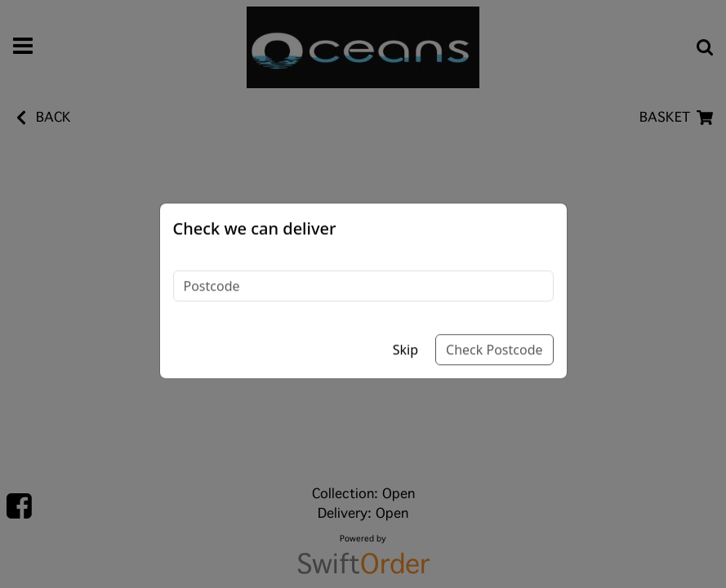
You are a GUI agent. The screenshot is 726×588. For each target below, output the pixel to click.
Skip (405, 332)
